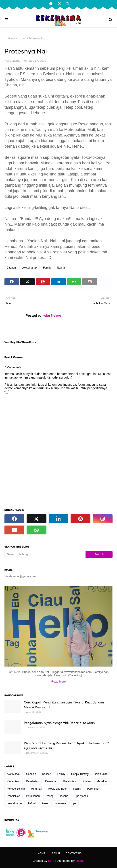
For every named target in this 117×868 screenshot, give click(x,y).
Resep (50, 796)
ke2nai (32, 803)
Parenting (93, 789)
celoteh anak (29, 268)
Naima (61, 268)
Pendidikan (14, 796)
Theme (80, 861)
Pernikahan (33, 796)
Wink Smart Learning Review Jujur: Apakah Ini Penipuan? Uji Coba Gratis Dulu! (66, 746)
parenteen (60, 803)
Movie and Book (58, 789)
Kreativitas (70, 781)
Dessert (47, 774)
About (56, 853)
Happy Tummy (80, 774)
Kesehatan (32, 781)
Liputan (86, 781)
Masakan (102, 781)
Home (11, 39)
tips (74, 803)
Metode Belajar (16, 789)
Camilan (31, 774)
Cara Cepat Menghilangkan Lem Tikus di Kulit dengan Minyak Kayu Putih (64, 705)
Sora (51, 861)
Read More (58, 682)
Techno (64, 796)
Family (47, 268)
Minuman (37, 789)
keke (45, 803)
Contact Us (74, 853)
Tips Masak (81, 796)
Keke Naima (12, 61)
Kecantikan (14, 781)
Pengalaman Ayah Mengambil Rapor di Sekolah (59, 723)
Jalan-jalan (101, 774)
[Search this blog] (45, 554)
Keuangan (51, 781)
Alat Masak (14, 774)
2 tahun (22, 39)
